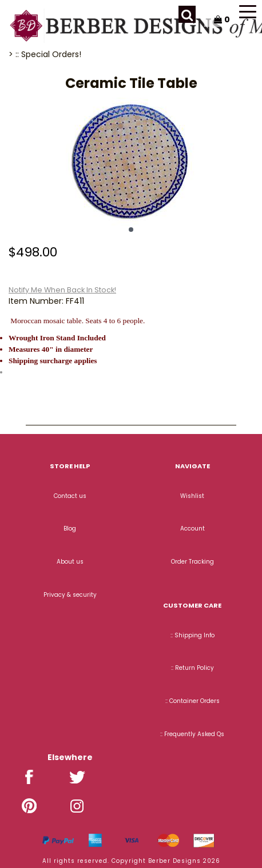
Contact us (70, 496)
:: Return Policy (192, 668)
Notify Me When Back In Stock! (62, 290)
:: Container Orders (192, 701)
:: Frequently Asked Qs (192, 734)
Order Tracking (192, 562)
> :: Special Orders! (45, 54)
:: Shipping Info (192, 635)
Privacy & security (70, 595)
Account (192, 529)
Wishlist (192, 496)
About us (70, 562)
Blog (70, 529)
